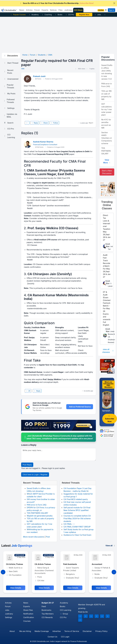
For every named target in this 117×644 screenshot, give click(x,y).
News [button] (22, 10)
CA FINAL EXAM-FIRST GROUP (77, 527)
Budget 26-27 (48, 603)
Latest (17, 546)
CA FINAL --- (69, 524)
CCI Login (65, 637)
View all (111, 546)
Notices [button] (53, 10)
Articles (8, 603)
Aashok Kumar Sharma (43, 142)
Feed (44, 606)
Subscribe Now (110, 419)
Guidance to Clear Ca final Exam (77, 535)
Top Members (48, 614)
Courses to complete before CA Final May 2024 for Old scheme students (77, 518)
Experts (27, 606)
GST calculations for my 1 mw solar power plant (107, 109)
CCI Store (78, 10)
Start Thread (11, 63)
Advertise (57, 631)
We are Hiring (25, 631)
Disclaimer (87, 631)
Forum (8, 606)
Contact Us (52, 637)
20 (28, 391)
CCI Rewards (47, 617)
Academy (34, 15)
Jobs (98, 15)
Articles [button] (29, 10)
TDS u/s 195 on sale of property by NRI (106, 95)
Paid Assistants (70, 564)
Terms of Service (72, 631)
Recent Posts (9, 72)
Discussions (11, 56)
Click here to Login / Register (35, 475)
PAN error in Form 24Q (37, 505)
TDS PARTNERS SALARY (37, 513)
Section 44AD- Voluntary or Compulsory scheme (107, 138)
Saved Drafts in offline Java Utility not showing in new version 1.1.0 (107, 72)
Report (91, 123)
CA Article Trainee (43, 564)
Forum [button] (37, 10)
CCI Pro (70, 15)
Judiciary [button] (68, 10)
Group (64, 614)
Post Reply (27, 465)
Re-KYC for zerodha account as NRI (106, 124)
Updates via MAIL (10, 115)
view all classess (108, 351)
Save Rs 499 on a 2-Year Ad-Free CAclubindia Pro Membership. (57, 3)
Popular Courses (18, 15)
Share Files (28, 610)
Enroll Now (108, 245)
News (26, 603)
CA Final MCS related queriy (76, 499)
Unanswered (11, 79)
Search (9, 123)
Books (59, 15)
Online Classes (107, 205)
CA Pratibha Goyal (84, 15)
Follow (54, 123)
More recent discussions (34, 537)
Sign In (111, 10)
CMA (23, 69)
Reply (35, 123)
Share (44, 123)
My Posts (10, 94)
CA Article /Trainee (15, 564)
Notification (28, 614)
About (12, 631)
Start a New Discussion (107, 172)
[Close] (114, 3)
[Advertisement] (58, 34)
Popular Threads (9, 86)
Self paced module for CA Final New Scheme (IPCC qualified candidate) (77, 510)
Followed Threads (9, 101)
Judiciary (9, 614)
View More (107, 161)
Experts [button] (45, 10)
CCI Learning (9, 136)
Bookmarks (46, 610)
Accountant (97, 564)
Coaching (47, 15)
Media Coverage (42, 631)
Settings (9, 108)
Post (48, 537)
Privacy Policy (101, 631)
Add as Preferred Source (80, 407)
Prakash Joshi (39, 76)
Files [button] (60, 10)
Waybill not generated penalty (40, 516)
